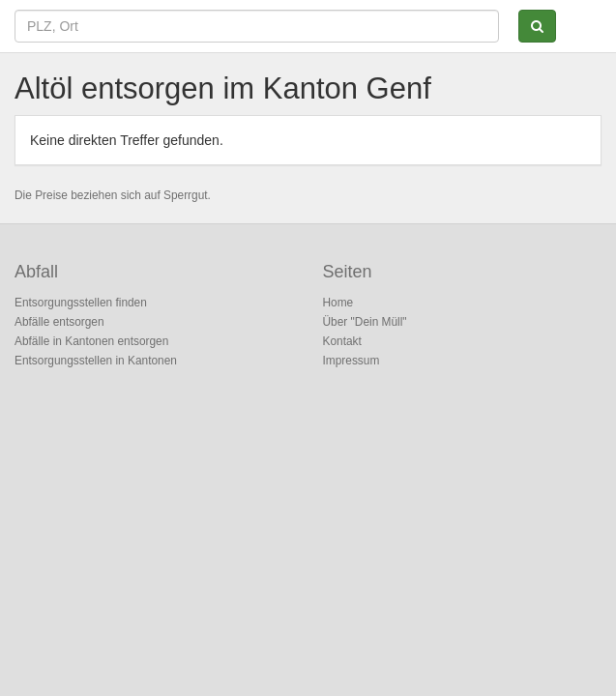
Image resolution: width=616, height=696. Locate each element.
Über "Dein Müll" (365, 322)
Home (338, 303)
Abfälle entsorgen (59, 322)
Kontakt (342, 341)
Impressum (352, 361)
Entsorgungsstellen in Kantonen (96, 361)
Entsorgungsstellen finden (81, 303)
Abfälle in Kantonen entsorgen (91, 341)
